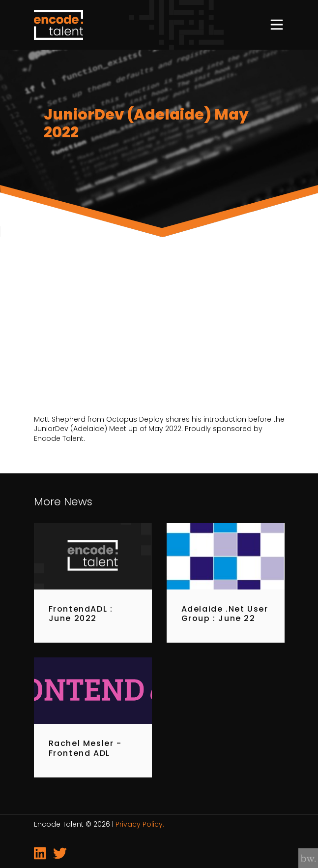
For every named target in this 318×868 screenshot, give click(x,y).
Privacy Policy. (140, 824)
